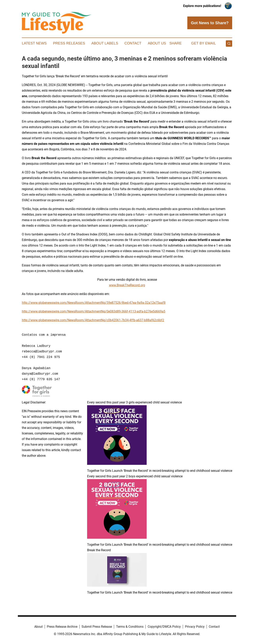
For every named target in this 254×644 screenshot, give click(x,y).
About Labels (105, 43)
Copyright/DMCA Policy (164, 627)
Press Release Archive (62, 627)
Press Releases (69, 43)
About (38, 627)
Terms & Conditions (130, 627)
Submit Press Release (97, 627)
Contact (133, 43)
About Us (157, 43)
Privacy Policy (195, 627)
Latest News (34, 43)
